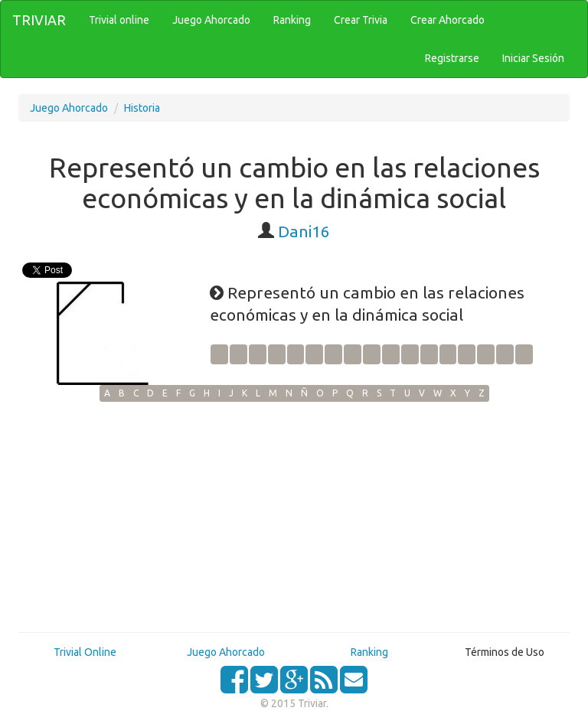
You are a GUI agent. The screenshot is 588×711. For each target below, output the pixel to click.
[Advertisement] (294, 517)
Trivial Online (85, 652)
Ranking (369, 652)
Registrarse (452, 58)
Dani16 (304, 231)
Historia (142, 108)
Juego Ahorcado (69, 108)
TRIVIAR (39, 20)
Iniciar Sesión (533, 58)
